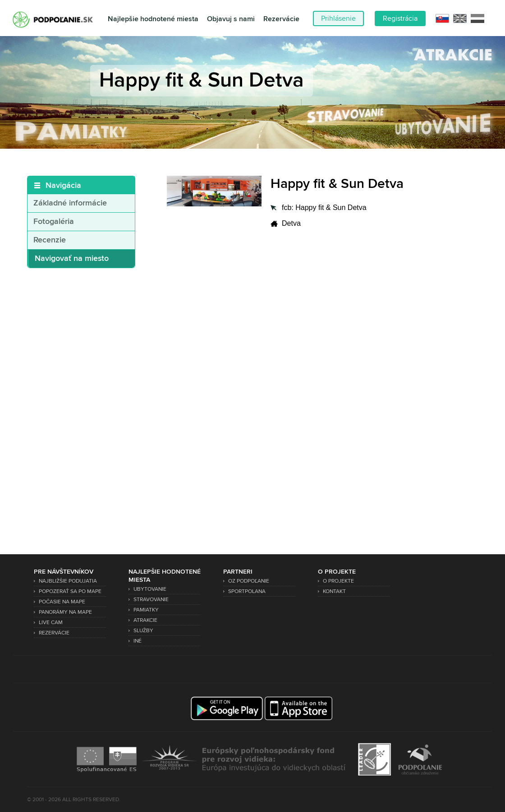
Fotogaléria (54, 222)
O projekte (338, 581)
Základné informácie (70, 203)
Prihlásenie (338, 18)
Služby (143, 631)
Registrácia (400, 18)
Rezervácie (281, 19)
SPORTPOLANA (247, 591)
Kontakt (334, 591)
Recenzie (50, 240)
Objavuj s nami (231, 19)
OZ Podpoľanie (249, 581)
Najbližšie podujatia (68, 581)
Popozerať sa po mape (70, 591)
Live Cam (51, 623)
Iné (138, 641)
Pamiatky (146, 610)
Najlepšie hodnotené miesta (153, 19)
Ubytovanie (150, 589)
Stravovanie (151, 600)
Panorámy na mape (65, 612)
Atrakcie (145, 620)
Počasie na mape (62, 602)
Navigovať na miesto (72, 259)
